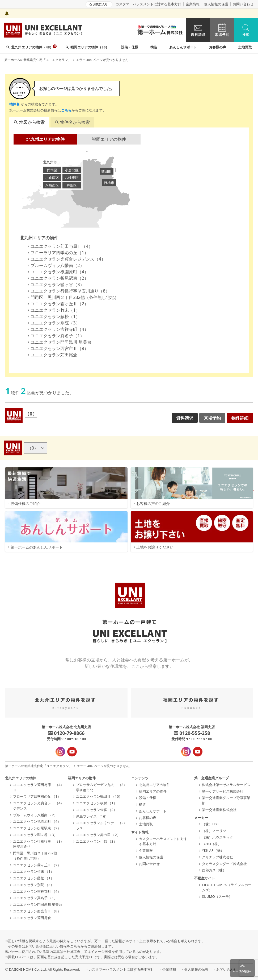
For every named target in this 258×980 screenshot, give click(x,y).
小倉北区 (72, 170)
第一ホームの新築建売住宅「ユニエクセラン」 (38, 60)
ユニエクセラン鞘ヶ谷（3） (55, 285)
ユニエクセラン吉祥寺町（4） (57, 329)
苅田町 (106, 171)
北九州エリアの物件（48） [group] (31, 47)
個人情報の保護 (216, 4)
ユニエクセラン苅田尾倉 (52, 355)
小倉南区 (52, 178)
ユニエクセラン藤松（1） (53, 316)
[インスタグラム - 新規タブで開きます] (60, 752)
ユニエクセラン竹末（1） (53, 310)
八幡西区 (52, 185)
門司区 (52, 170)
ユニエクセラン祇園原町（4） (57, 272)
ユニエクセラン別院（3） (53, 323)
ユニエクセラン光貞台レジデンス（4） (66, 259)
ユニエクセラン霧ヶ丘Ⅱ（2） (57, 304)
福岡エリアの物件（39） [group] (87, 47)
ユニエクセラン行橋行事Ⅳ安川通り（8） (68, 291)
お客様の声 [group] (217, 47)
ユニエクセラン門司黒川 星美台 (59, 342)
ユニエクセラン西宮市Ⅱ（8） (57, 348)
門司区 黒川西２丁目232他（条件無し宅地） (72, 297)
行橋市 (109, 183)
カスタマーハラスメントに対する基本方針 (148, 4)
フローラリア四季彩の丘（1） (57, 253)
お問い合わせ (243, 4)
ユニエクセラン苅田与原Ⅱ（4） (59, 246)
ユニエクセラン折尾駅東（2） (57, 278)
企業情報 (193, 4)
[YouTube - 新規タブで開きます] (72, 752)
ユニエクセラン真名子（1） (55, 336)
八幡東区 (72, 178)
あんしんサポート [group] (183, 47)
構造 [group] (154, 47)
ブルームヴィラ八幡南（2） (55, 265)
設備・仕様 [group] (130, 47)
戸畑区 (72, 185)
